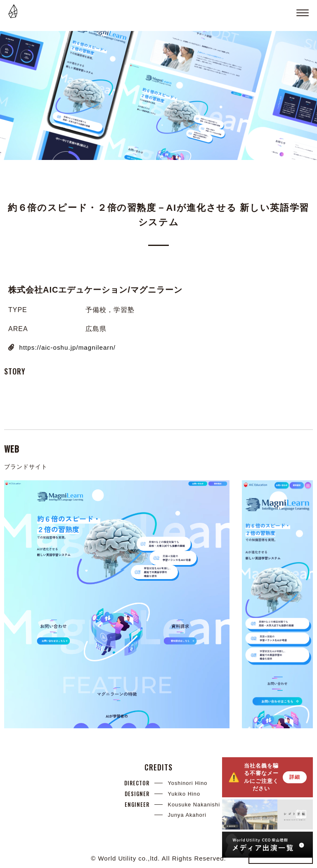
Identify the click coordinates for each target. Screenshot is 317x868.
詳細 (295, 777)
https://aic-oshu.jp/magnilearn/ (69, 347)
